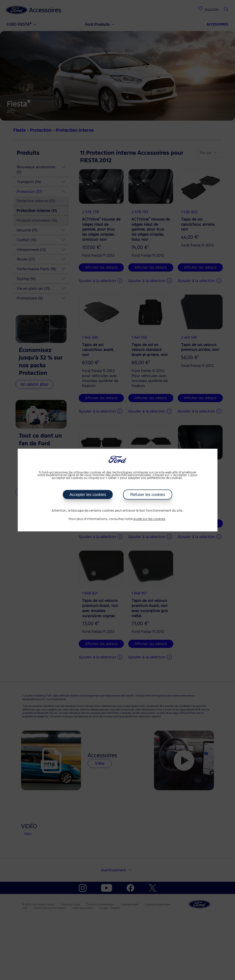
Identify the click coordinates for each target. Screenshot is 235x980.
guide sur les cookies (149, 519)
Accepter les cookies (88, 495)
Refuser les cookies (147, 495)
